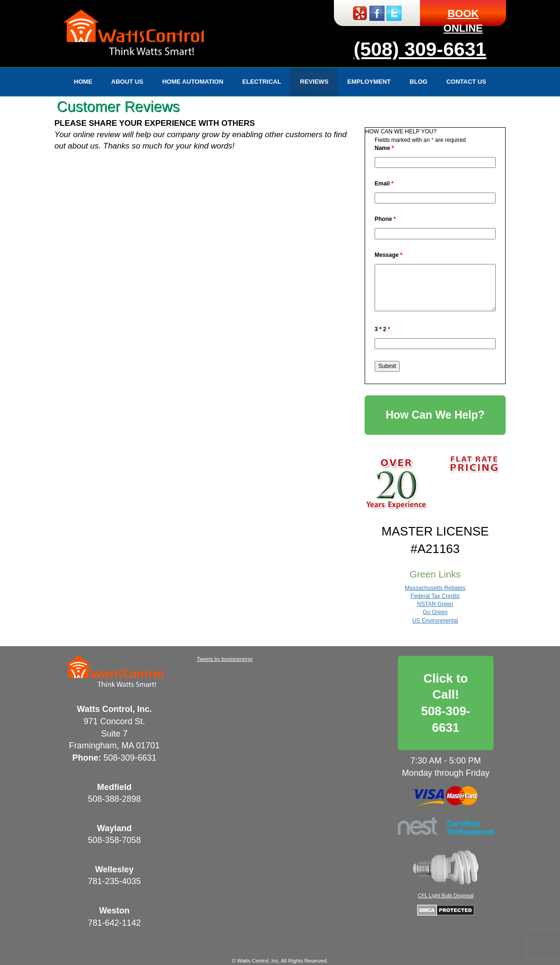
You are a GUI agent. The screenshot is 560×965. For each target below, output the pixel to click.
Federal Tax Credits (435, 596)
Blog (419, 82)
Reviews (314, 82)
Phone (385, 219)
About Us (127, 82)
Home (83, 82)
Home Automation (193, 82)
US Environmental (435, 621)
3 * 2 (382, 329)
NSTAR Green (435, 604)
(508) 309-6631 (420, 49)
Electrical (262, 82)
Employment (369, 82)
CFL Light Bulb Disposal (446, 895)
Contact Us (466, 82)
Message (389, 255)
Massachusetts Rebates (435, 588)
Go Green (435, 612)
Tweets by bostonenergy (225, 659)
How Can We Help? (435, 415)
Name (384, 148)
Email (384, 184)
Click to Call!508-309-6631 (446, 703)
